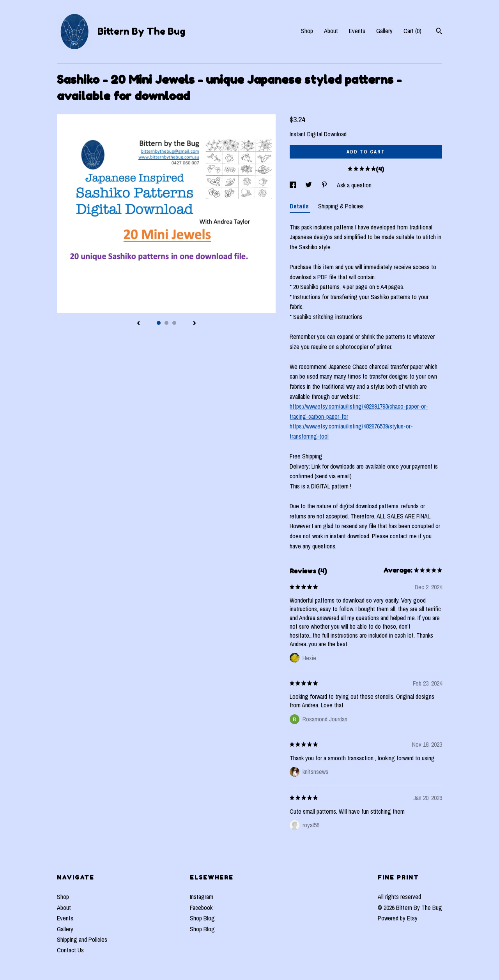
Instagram (202, 897)
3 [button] (174, 323)
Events (357, 31)
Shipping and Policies (82, 939)
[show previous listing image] (138, 324)
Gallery (384, 31)
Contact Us (70, 950)
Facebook (201, 908)
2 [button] (166, 323)
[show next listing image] (195, 324)
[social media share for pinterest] (325, 185)
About (331, 31)
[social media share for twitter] (309, 185)
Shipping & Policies (341, 206)
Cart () (412, 31)
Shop (307, 31)
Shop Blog (202, 918)
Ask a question (354, 185)
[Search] (439, 32)
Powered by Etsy (398, 918)
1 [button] (159, 323)
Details (300, 206)
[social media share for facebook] (294, 185)
